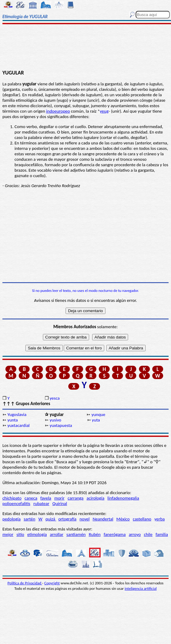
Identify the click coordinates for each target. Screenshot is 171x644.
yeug (104, 111)
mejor (8, 534)
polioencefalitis (16, 504)
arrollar (57, 534)
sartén (29, 519)
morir (60, 498)
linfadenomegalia (123, 498)
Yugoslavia (17, 414)
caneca (31, 498)
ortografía (67, 519)
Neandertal (103, 519)
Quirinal (60, 504)
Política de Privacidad (25, 583)
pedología (11, 519)
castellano (142, 519)
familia (162, 534)
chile (148, 534)
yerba (160, 519)
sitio (20, 534)
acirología (95, 498)
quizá (51, 519)
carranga (76, 498)
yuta (96, 420)
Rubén (95, 534)
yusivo (55, 420)
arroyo (135, 534)
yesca (55, 398)
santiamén (76, 534)
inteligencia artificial (141, 588)
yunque (98, 414)
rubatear (41, 504)
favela (46, 498)
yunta (12, 420)
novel (84, 519)
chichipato (12, 498)
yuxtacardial (18, 425)
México (123, 519)
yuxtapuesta (61, 425)
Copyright (52, 583)
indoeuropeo (58, 111)
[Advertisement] (86, 48)
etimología (37, 534)
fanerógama (115, 534)
